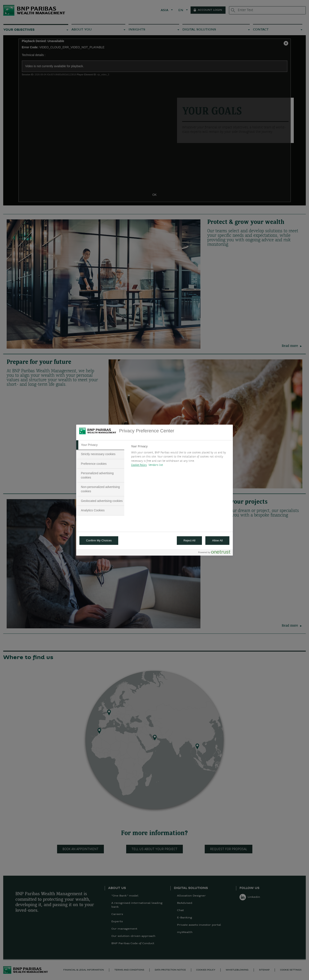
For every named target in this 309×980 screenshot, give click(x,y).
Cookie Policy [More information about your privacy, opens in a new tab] (139, 465)
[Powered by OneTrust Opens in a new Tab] (214, 553)
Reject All (189, 540)
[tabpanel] (180, 457)
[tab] (100, 445)
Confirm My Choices (99, 540)
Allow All (217, 540)
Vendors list (156, 465)
